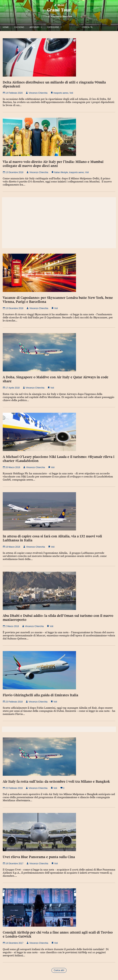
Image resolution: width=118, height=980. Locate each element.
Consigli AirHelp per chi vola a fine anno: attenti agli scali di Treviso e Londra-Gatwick (58, 934)
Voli (71, 93)
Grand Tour (59, 10)
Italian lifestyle (61, 172)
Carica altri (59, 970)
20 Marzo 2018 (11, 467)
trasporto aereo (61, 93)
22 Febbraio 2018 (13, 788)
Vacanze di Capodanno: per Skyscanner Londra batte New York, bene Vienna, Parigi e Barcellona (58, 300)
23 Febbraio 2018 (13, 702)
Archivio (34, 27)
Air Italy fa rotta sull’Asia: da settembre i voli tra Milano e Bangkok (56, 781)
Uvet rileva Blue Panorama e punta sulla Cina (39, 857)
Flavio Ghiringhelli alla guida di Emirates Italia (40, 695)
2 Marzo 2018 (11, 626)
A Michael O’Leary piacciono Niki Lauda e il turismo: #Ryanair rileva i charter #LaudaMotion (59, 459)
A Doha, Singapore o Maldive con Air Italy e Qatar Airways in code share (56, 379)
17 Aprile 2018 (11, 388)
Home (6, 27)
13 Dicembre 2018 (13, 172)
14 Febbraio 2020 (13, 93)
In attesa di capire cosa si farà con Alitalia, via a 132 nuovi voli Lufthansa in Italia (52, 538)
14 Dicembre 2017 (13, 943)
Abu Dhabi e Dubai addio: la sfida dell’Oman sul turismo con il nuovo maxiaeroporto (58, 618)
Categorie (53, 27)
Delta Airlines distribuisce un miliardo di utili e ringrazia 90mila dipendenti (54, 84)
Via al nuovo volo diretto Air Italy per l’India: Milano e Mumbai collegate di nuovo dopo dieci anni (53, 164)
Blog (59, 5)
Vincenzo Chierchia (61, 16)
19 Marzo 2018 (11, 547)
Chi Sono (19, 27)
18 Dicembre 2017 (13, 864)
